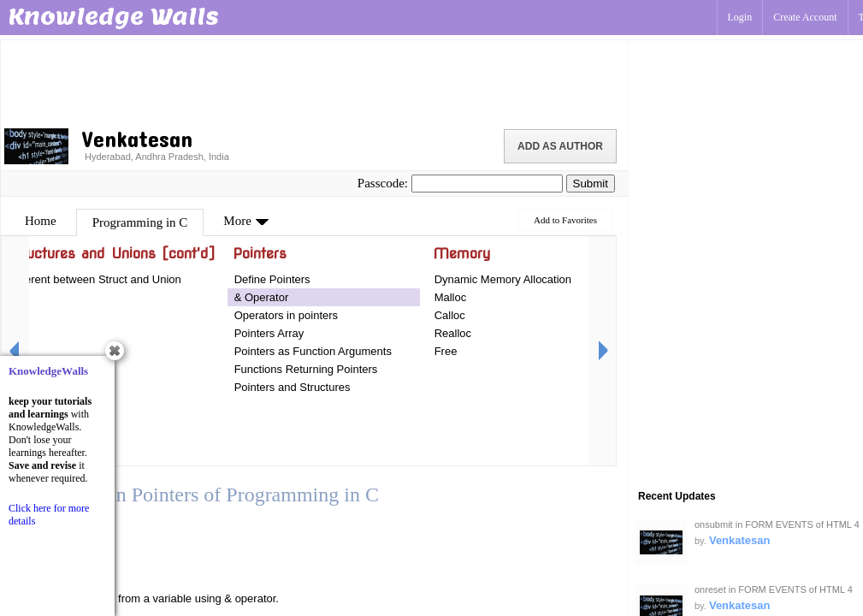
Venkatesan (740, 540)
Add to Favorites (565, 220)
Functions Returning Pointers (306, 369)
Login (740, 17)
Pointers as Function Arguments (313, 351)
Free (446, 351)
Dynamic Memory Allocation (503, 279)
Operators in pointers (286, 315)
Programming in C (140, 222)
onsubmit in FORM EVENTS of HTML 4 (777, 524)
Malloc (451, 297)
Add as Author (560, 146)
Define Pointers (272, 279)
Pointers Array (269, 333)
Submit (591, 184)
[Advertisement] (315, 81)
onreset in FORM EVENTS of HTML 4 (774, 589)
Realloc (453, 333)
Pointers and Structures (293, 387)
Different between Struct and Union (95, 279)
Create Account (805, 17)
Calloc (450, 315)
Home (41, 221)
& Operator (262, 297)
